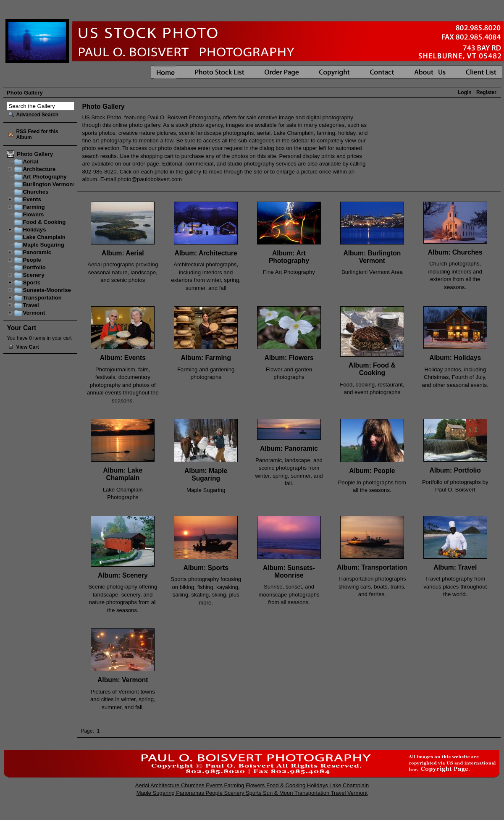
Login (465, 92)
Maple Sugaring (43, 245)
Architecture (39, 169)
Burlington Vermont (49, 184)
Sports (31, 283)
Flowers (33, 214)
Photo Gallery (34, 154)
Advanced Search (37, 115)
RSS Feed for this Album (37, 134)
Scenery (33, 275)
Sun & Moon (279, 793)
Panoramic (37, 252)
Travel (31, 305)
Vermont (34, 313)
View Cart (27, 347)
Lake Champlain (44, 237)
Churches (35, 192)
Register (486, 92)
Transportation (42, 298)
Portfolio (34, 267)
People (32, 260)
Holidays (34, 230)
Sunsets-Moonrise (47, 290)
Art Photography (45, 177)
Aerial (30, 162)
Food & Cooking (44, 222)
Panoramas (191, 793)
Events (32, 199)
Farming (34, 207)
